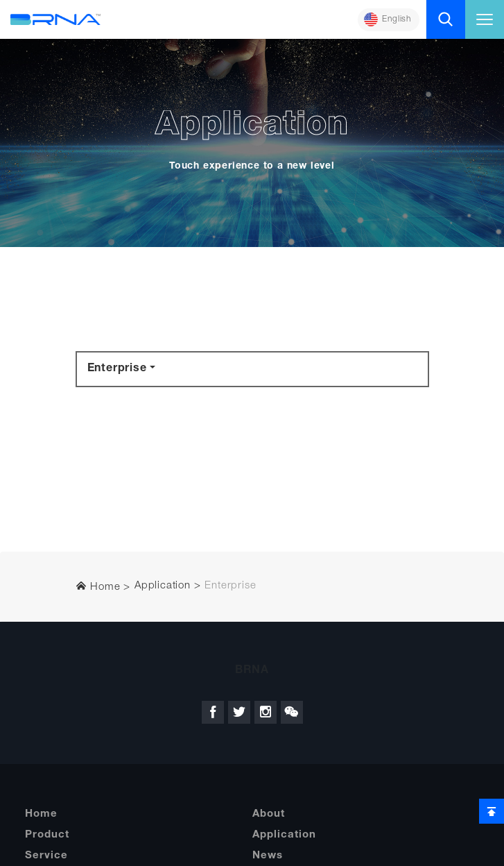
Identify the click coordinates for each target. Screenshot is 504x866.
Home (98, 586)
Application (163, 586)
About (269, 814)
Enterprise (117, 369)
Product (47, 835)
